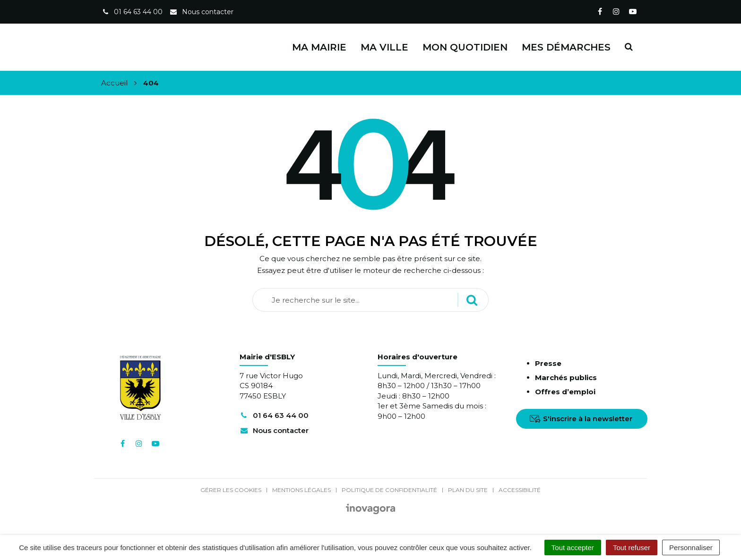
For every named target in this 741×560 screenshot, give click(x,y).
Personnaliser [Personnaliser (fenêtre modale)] (691, 547)
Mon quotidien (465, 47)
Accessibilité (520, 490)
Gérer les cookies (231, 490)
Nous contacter (274, 430)
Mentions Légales (302, 490)
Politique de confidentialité (389, 490)
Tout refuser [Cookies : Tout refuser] (632, 547)
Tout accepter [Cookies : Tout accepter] (573, 547)
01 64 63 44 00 (274, 415)
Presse (548, 363)
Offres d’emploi (565, 392)
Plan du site (468, 490)
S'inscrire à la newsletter (581, 419)
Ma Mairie (319, 47)
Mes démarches (566, 47)
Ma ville (384, 47)
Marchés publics (566, 378)
